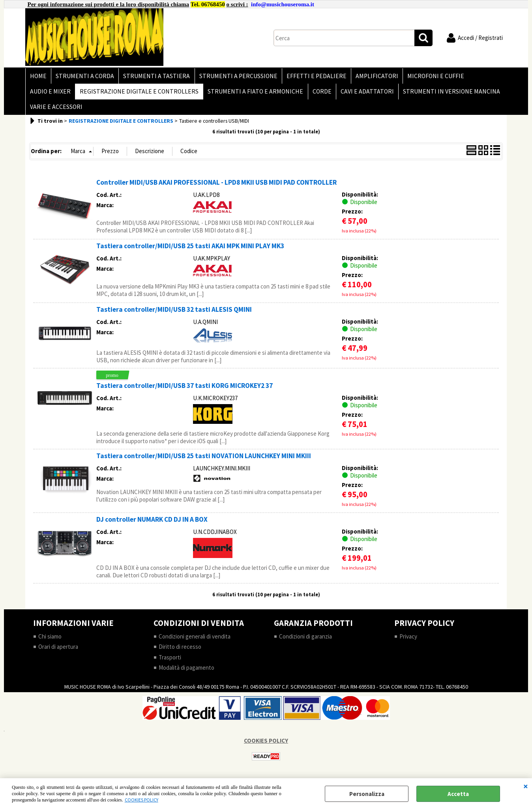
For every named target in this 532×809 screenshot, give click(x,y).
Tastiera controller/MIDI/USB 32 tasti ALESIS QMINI (174, 315)
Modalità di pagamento (186, 673)
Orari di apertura (58, 652)
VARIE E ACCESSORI (56, 111)
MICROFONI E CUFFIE (430, 77)
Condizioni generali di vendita (195, 641)
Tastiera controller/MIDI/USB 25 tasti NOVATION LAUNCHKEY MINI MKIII (204, 461)
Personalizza (367, 794)
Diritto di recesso (180, 652)
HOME (38, 77)
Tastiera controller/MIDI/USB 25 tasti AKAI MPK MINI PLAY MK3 (190, 251)
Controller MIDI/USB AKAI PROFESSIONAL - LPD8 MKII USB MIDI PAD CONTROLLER (216, 187)
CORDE (319, 94)
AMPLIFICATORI (372, 77)
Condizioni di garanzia (305, 641)
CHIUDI (526, 786)
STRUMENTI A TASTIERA (155, 77)
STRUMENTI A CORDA (84, 77)
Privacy (408, 641)
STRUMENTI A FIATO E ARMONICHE (253, 94)
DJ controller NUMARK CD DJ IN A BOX (152, 524)
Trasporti (170, 662)
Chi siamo (50, 641)
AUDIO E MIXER (50, 94)
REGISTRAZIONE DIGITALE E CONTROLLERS (138, 94)
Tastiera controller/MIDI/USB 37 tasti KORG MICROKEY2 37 (185, 391)
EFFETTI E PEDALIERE (313, 77)
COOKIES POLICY (141, 800)
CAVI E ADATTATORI (363, 94)
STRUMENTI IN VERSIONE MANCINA (447, 94)
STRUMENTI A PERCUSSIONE (235, 77)
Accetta (458, 794)
